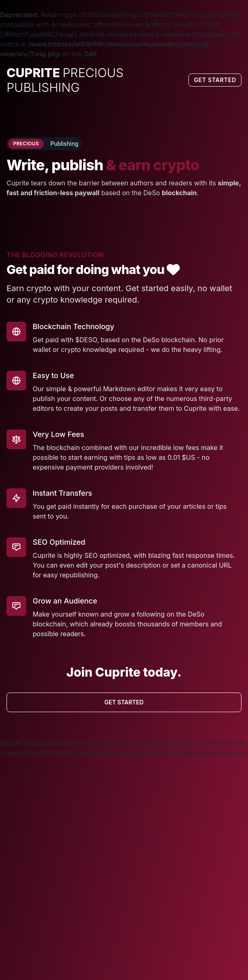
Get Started (215, 80)
